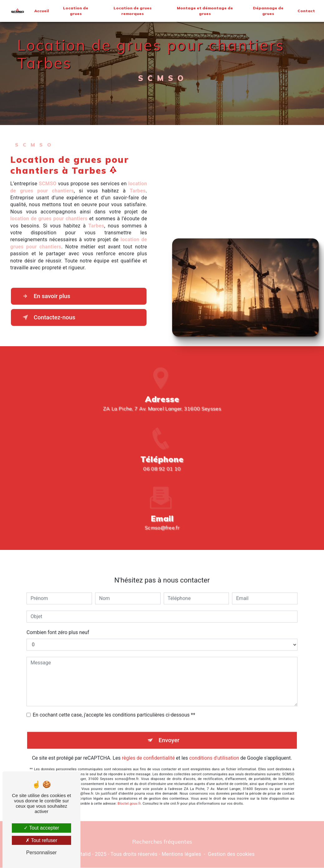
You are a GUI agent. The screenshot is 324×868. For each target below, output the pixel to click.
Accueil (42, 11)
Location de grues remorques (133, 11)
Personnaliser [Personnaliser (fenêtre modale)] (41, 853)
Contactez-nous (48, 317)
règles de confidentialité (148, 748)
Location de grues (76, 11)
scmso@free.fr (162, 517)
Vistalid (82, 854)
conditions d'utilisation (214, 748)
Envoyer (169, 730)
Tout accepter (41, 828)
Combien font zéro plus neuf (58, 622)
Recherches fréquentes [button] (162, 842)
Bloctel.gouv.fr (129, 793)
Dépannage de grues (268, 11)
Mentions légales (181, 854)
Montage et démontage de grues (205, 11)
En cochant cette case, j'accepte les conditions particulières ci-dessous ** (114, 704)
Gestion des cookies (231, 854)
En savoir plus (46, 296)
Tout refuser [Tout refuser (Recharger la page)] (41, 840)
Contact (306, 11)
